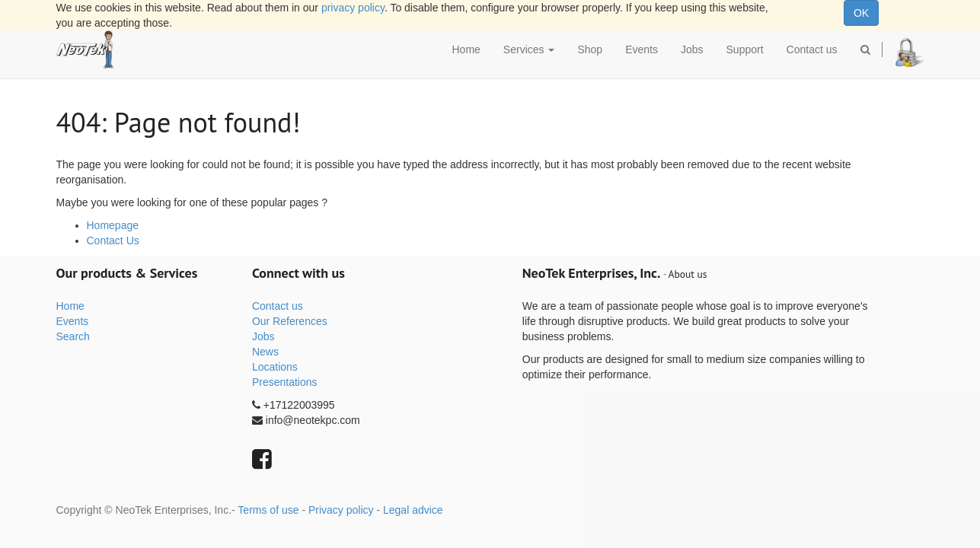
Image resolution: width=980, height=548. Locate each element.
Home (70, 306)
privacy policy (353, 8)
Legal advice (413, 510)
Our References (290, 321)
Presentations (285, 382)
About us (688, 274)
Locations (275, 367)
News (265, 352)
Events (73, 321)
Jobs (263, 336)
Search (73, 336)
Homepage (113, 225)
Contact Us (113, 241)
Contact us (278, 306)
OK (861, 13)
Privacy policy (341, 510)
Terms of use (268, 510)
